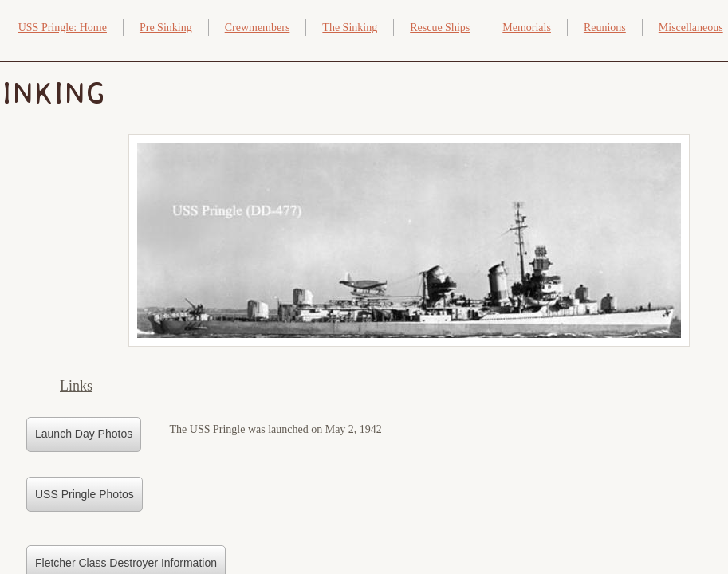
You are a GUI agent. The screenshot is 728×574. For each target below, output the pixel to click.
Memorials (527, 28)
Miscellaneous (691, 28)
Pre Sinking (166, 28)
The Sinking (350, 28)
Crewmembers (258, 28)
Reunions (605, 28)
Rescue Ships (440, 28)
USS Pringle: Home (63, 28)
